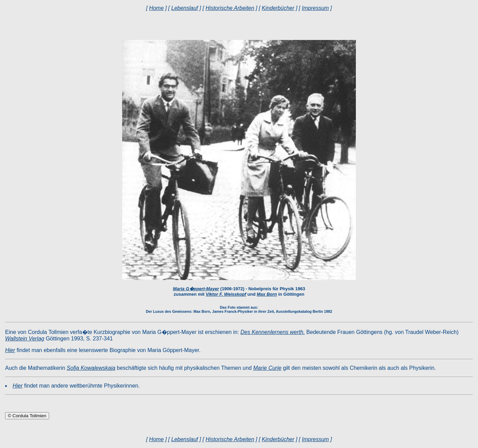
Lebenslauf (185, 8)
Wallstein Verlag (25, 339)
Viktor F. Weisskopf (226, 294)
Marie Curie (267, 368)
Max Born (267, 294)
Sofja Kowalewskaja (91, 368)
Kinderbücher (278, 8)
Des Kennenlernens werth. (273, 332)
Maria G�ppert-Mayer (196, 289)
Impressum (315, 8)
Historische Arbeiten (230, 8)
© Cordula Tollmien (27, 416)
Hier (10, 350)
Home (156, 8)
